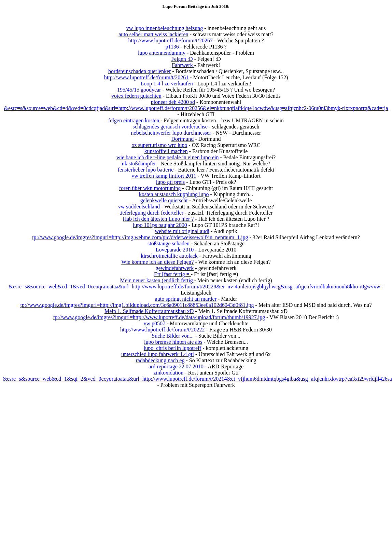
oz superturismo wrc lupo (159, 145)
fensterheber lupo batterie (146, 170)
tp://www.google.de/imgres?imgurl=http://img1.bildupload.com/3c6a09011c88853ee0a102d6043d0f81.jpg (137, 305)
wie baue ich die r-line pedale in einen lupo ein (168, 157)
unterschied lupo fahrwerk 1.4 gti (158, 354)
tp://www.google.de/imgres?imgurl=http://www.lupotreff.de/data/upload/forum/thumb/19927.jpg (159, 317)
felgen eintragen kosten (134, 120)
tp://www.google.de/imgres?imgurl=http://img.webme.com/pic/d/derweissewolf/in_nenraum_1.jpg (140, 237)
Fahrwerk (183, 65)
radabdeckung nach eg (160, 360)
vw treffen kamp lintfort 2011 (164, 176)
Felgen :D (182, 59)
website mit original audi (182, 231)
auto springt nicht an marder (186, 299)
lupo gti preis (170, 182)
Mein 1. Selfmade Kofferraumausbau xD (149, 311)
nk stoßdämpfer (139, 164)
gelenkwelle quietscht (164, 200)
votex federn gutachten (136, 96)
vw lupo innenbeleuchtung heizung (165, 28)
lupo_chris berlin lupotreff (173, 348)
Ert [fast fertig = (172, 274)
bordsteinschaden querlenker (139, 71)
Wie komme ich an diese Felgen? (157, 262)
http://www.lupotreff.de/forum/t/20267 (170, 40)
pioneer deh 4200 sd (173, 102)
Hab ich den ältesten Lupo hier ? (158, 219)
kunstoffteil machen (166, 151)
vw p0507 (154, 323)
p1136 (172, 47)
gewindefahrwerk (174, 268)
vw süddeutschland (139, 207)
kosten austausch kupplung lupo (174, 194)
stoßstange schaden (169, 243)
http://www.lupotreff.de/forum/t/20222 (163, 330)
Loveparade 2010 (175, 250)
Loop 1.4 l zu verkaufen (167, 84)
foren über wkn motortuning (150, 188)
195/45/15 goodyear (139, 90)
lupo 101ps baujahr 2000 (160, 225)
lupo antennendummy (162, 53)
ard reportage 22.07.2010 (176, 366)
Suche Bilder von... (173, 336)
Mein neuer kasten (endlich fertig (157, 280)
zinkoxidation (168, 373)
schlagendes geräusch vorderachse (170, 127)
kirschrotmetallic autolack (169, 256)
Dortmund (183, 139)
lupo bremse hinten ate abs (173, 342)
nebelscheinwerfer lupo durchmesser (171, 133)
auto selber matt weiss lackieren (153, 34)
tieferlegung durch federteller (152, 213)
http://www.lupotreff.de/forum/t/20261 (146, 77)
